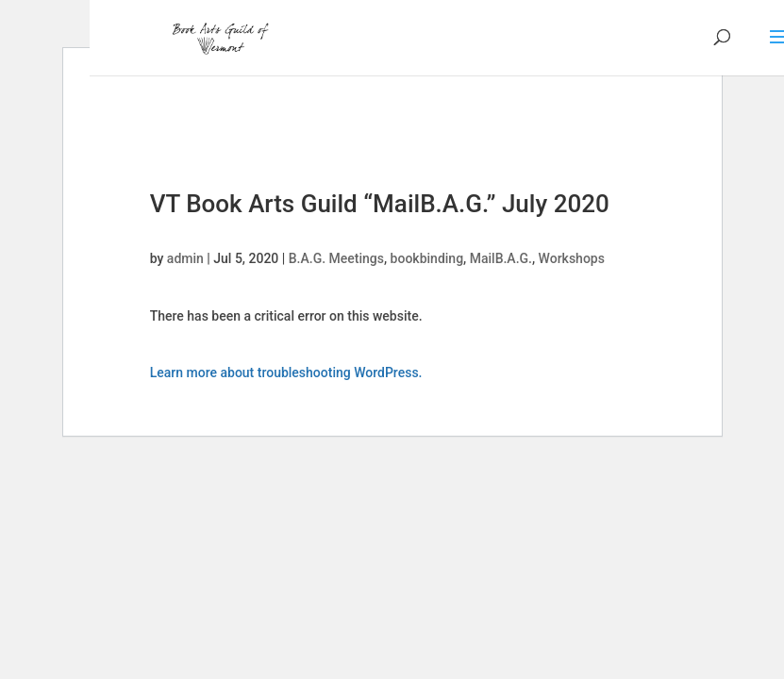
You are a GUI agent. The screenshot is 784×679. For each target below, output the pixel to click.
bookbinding (427, 258)
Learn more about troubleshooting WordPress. (286, 373)
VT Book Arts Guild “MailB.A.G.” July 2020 (380, 204)
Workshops (572, 258)
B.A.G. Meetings (336, 258)
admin (185, 258)
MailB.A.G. (501, 258)
